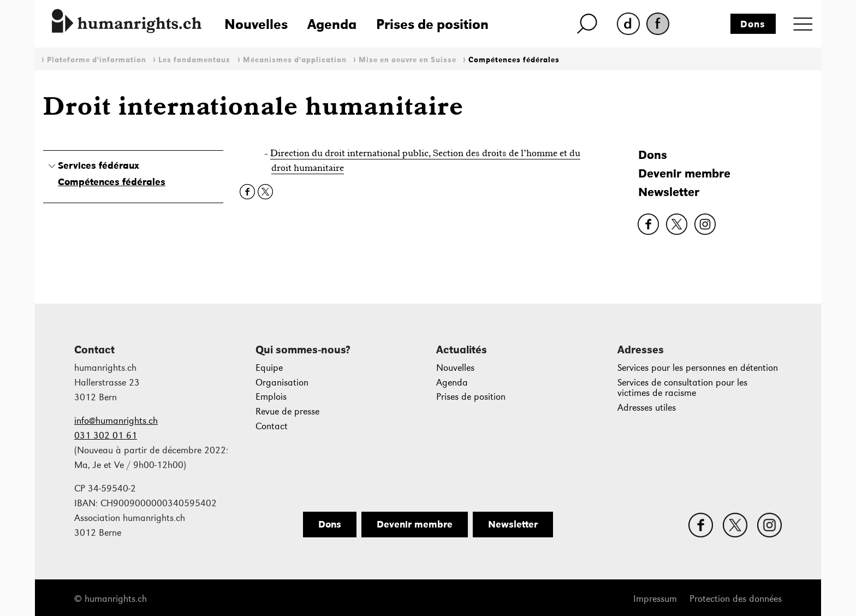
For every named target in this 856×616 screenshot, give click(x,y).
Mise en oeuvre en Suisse (408, 60)
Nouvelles (256, 24)
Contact (272, 426)
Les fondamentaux (194, 60)
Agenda (332, 24)
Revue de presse (287, 411)
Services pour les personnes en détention (698, 368)
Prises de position (432, 24)
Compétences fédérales (514, 60)
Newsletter (669, 192)
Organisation (282, 383)
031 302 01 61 (106, 436)
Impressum (655, 599)
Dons (753, 24)
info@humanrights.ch (116, 421)
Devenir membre (684, 173)
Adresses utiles (647, 408)
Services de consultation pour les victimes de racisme (682, 388)
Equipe (269, 368)
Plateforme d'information (97, 60)
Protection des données (736, 599)
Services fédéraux (99, 165)
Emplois (271, 397)
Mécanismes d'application (295, 60)
